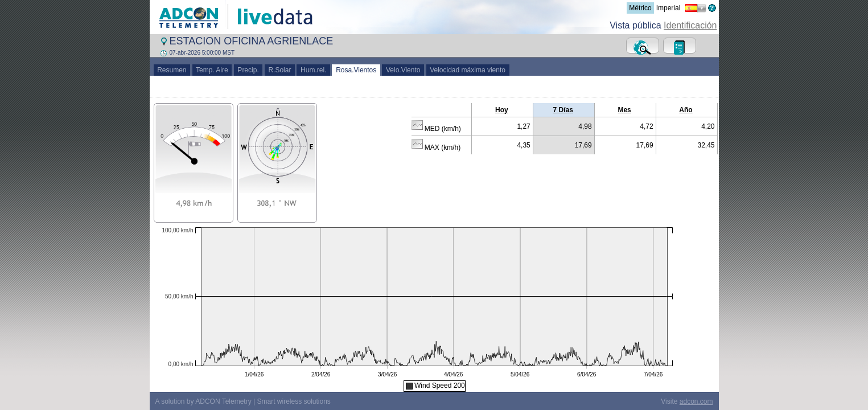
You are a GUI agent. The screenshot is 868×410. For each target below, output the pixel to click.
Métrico (640, 8)
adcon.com (696, 401)
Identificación (690, 25)
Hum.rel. (313, 70)
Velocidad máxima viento (468, 70)
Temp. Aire (212, 70)
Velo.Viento (403, 70)
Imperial (669, 8)
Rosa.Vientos (356, 70)
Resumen (172, 70)
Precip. (248, 70)
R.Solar (280, 70)
